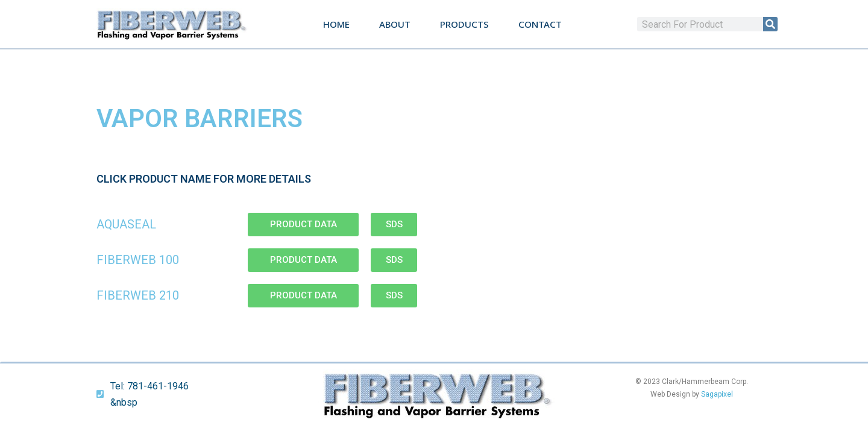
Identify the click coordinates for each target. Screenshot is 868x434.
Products (464, 24)
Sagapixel (717, 394)
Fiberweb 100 (138, 260)
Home (336, 24)
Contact (540, 24)
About (395, 24)
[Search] (770, 24)
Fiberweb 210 (138, 295)
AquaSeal (126, 224)
